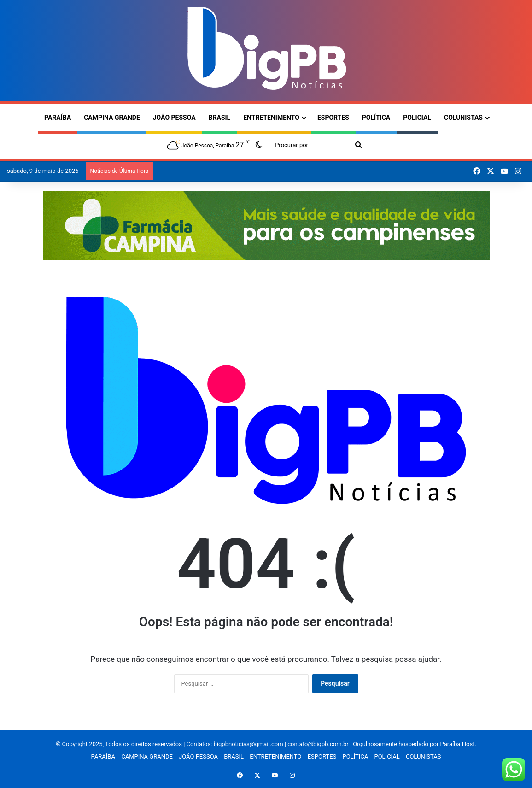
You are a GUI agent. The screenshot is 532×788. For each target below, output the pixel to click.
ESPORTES (333, 118)
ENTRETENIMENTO (271, 118)
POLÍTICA (376, 118)
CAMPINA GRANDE (112, 118)
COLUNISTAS (463, 118)
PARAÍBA (58, 118)
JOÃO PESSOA (174, 118)
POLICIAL (417, 118)
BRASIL (220, 118)
